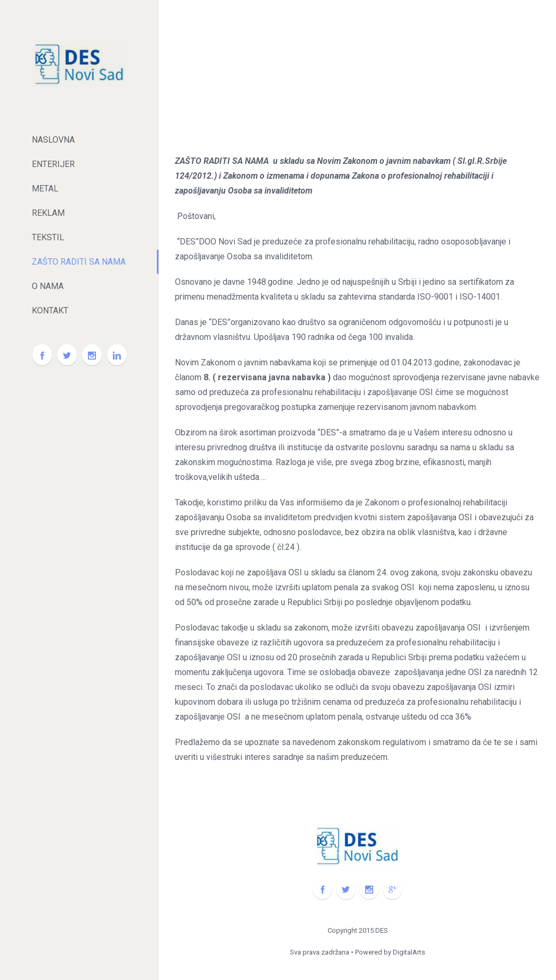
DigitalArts (409, 952)
